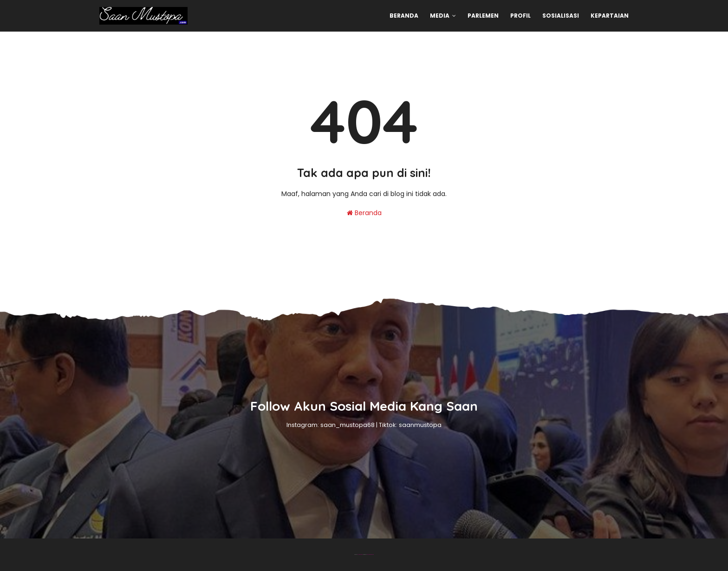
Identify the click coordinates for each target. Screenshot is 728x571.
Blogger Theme (360, 555)
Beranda (364, 213)
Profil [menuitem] (520, 16)
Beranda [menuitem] (404, 16)
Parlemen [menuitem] (483, 16)
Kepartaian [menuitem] (610, 16)
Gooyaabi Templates (370, 555)
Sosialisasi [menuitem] (561, 16)
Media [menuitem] (440, 16)
